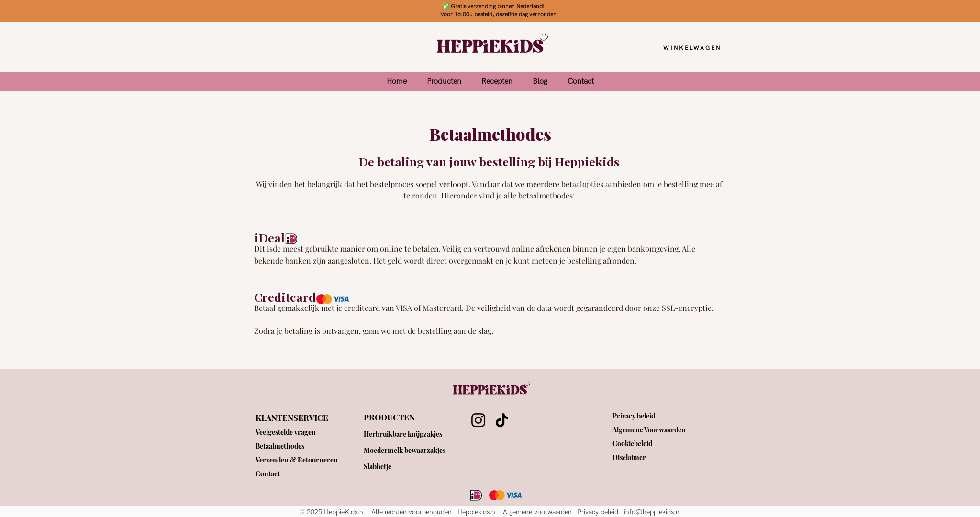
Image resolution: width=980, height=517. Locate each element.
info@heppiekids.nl (653, 512)
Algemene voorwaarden (537, 512)
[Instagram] (478, 420)
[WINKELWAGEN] (692, 48)
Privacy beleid (598, 512)
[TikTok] (502, 420)
